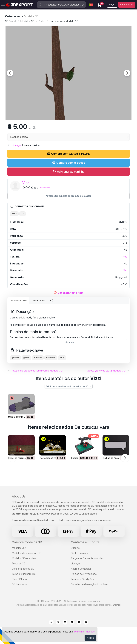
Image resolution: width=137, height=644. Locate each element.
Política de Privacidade (84, 591)
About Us (19, 514)
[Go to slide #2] (68, 129)
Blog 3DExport (20, 597)
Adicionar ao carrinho (68, 189)
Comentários (38, 318)
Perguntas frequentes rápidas (87, 576)
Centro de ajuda (80, 571)
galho (26, 375)
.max (14, 231)
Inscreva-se (127, 5)
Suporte (75, 565)
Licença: (16, 163)
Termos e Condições (82, 597)
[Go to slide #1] (48, 129)
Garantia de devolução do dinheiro (90, 602)
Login (112, 5)
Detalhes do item (18, 318)
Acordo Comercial (81, 586)
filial (62, 375)
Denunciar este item (71, 310)
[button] (125, 475)
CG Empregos (20, 602)
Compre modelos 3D (27, 560)
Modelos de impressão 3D (27, 571)
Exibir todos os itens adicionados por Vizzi (69, 404)
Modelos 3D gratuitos (24, 576)
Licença (75, 581)
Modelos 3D (19, 565)
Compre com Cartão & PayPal (68, 171)
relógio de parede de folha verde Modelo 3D (37, 388)
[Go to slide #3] (89, 129)
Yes (125, 274)
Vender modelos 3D (23, 586)
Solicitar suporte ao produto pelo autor (69, 213)
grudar (15, 375)
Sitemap (117, 622)
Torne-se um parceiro (24, 591)
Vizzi (26, 200)
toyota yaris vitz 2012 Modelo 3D (106, 388)
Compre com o (68, 180)
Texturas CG (19, 581)
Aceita (90, 638)
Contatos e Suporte (85, 560)
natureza (51, 375)
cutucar (38, 375)
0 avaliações (44, 205)
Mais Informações (84, 632)
